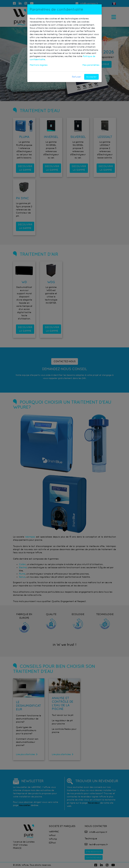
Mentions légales (39, 65)
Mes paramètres (91, 65)
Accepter (91, 77)
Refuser (77, 77)
